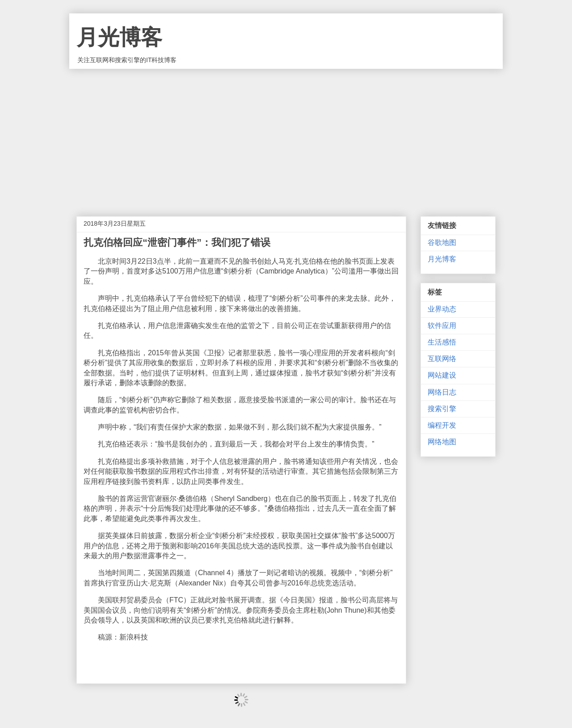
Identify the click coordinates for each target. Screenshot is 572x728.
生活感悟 (442, 342)
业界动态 (442, 309)
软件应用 (442, 326)
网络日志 (442, 392)
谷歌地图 (442, 242)
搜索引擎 (442, 409)
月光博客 (119, 37)
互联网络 (442, 359)
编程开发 (442, 425)
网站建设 (442, 375)
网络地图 (442, 442)
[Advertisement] (286, 136)
